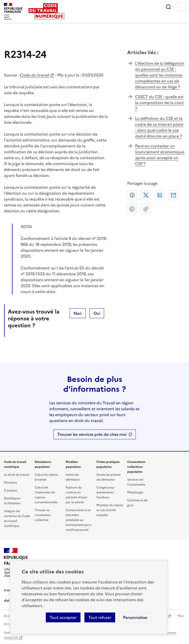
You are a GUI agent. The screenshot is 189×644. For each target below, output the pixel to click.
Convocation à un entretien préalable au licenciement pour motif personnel (79, 520)
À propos (11, 490)
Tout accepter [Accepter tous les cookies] (63, 617)
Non (78, 313)
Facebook (132, 195)
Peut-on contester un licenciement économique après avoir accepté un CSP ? (160, 155)
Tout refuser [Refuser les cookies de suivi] (100, 617)
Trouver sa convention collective (43, 515)
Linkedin (160, 195)
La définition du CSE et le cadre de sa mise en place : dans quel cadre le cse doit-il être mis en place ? (159, 127)
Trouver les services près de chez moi (92, 434)
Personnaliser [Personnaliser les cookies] (135, 617)
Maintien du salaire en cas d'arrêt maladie (110, 510)
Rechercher (168, 7)
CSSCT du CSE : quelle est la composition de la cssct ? (159, 103)
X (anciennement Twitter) (146, 195)
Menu (182, 7)
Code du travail (35, 75)
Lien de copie (146, 209)
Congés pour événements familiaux (106, 492)
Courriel (173, 195)
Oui (97, 313)
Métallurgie (135, 492)
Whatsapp (132, 209)
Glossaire (10, 483)
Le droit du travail (16, 475)
